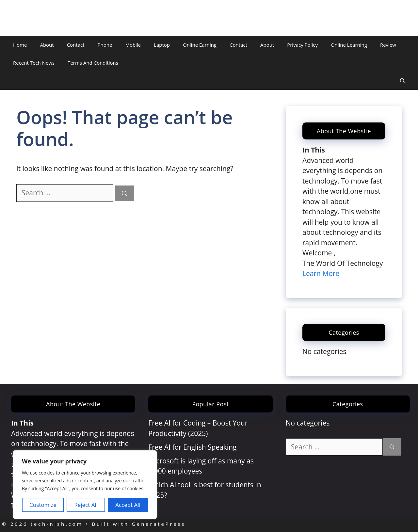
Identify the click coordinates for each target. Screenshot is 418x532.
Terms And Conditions (93, 63)
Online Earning (200, 45)
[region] (85, 485)
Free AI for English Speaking (192, 447)
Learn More (321, 273)
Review (388, 45)
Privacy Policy (302, 45)
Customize (43, 505)
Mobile (133, 45)
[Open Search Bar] (402, 81)
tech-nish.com (42, 18)
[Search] (125, 193)
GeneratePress (159, 524)
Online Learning (349, 45)
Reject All (86, 505)
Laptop (162, 45)
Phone (105, 45)
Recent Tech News (34, 63)
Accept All (128, 505)
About (47, 45)
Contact (76, 45)
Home (20, 45)
